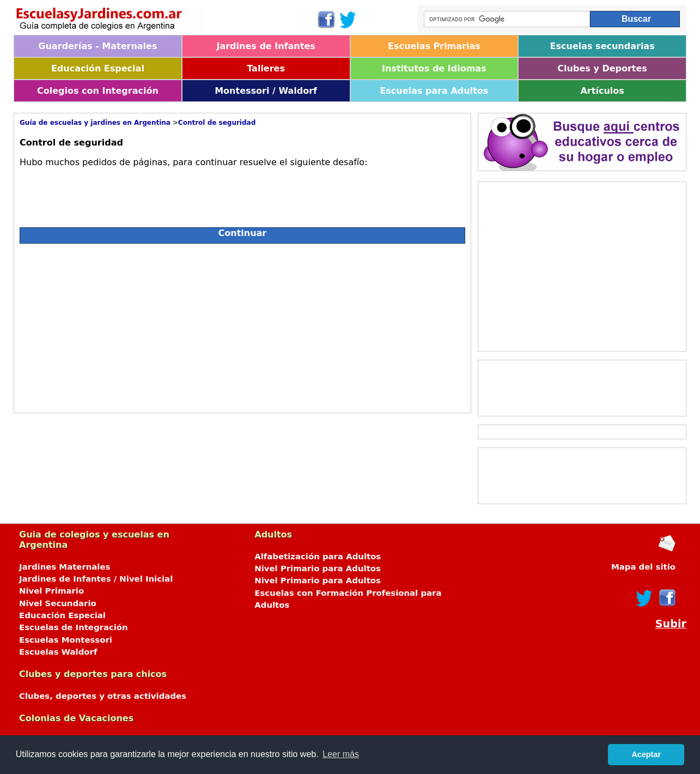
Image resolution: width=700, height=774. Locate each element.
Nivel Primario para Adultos (318, 569)
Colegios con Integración (98, 91)
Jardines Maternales (65, 567)
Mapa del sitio (643, 567)
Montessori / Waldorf (266, 91)
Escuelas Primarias (434, 46)
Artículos (602, 91)
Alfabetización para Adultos (318, 557)
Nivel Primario (51, 591)
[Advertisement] (117, 325)
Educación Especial (98, 68)
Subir (671, 624)
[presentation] (102, 193)
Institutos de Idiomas (434, 68)
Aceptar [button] (646, 754)
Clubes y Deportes (602, 68)
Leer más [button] (341, 754)
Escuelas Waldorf (58, 652)
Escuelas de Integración (74, 627)
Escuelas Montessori (66, 640)
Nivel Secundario (58, 603)
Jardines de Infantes (266, 46)
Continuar (243, 233)
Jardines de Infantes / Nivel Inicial (96, 579)
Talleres (266, 68)
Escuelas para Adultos (434, 91)
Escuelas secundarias (602, 46)
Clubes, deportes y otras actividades (103, 696)
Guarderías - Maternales (98, 46)
